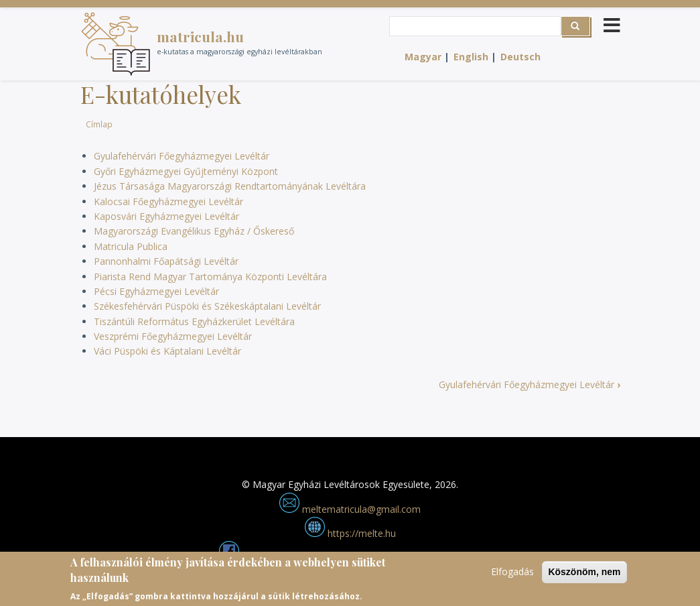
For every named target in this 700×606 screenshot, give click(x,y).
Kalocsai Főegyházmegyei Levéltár (168, 201)
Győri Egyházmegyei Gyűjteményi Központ (186, 171)
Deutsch (520, 57)
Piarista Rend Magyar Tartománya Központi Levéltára (210, 277)
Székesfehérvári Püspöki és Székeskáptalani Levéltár (207, 306)
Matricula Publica (131, 246)
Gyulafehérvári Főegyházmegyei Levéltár (182, 156)
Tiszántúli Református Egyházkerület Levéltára (194, 321)
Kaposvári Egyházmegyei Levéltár (166, 216)
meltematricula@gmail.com (350, 509)
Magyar (423, 57)
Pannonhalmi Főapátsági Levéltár (166, 261)
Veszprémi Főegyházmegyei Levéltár (173, 336)
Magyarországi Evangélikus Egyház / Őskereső (194, 231)
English (471, 57)
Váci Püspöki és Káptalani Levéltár (167, 351)
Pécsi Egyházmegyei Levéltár (156, 291)
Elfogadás (512, 576)
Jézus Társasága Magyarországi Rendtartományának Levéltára (230, 186)
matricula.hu (200, 36)
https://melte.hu (350, 533)
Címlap (99, 124)
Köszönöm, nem (584, 577)
